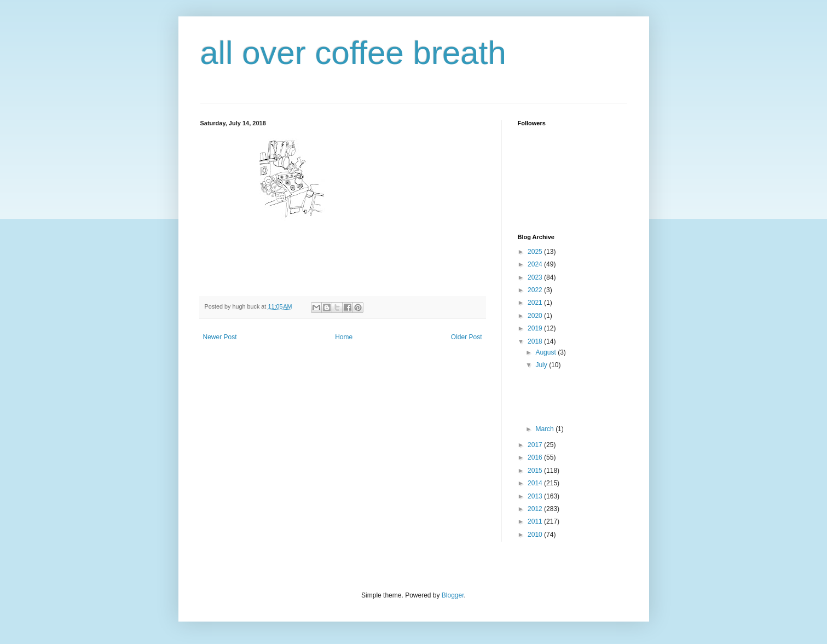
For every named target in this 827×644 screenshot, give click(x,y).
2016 (536, 457)
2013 (536, 496)
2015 (536, 471)
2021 (536, 303)
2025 (536, 252)
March (545, 429)
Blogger (453, 595)
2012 (536, 509)
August (546, 352)
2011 (536, 521)
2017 (536, 445)
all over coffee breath (353, 53)
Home (344, 337)
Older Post (467, 337)
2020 (536, 316)
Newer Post (220, 337)
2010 (536, 535)
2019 (536, 328)
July (542, 365)
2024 (536, 264)
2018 (536, 341)
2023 (536, 277)
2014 (536, 483)
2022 (536, 290)
